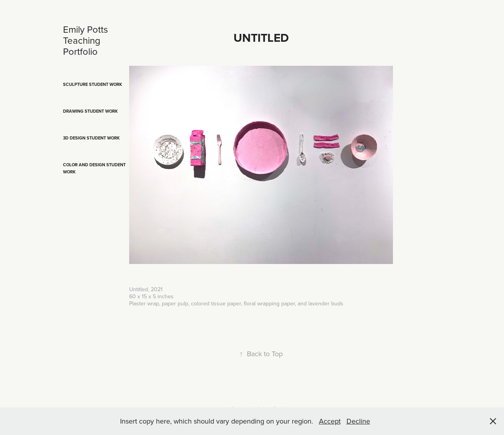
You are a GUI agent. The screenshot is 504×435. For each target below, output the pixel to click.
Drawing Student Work (90, 111)
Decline (358, 421)
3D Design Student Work (91, 138)
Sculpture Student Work (93, 84)
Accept (330, 421)
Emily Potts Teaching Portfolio (87, 40)
